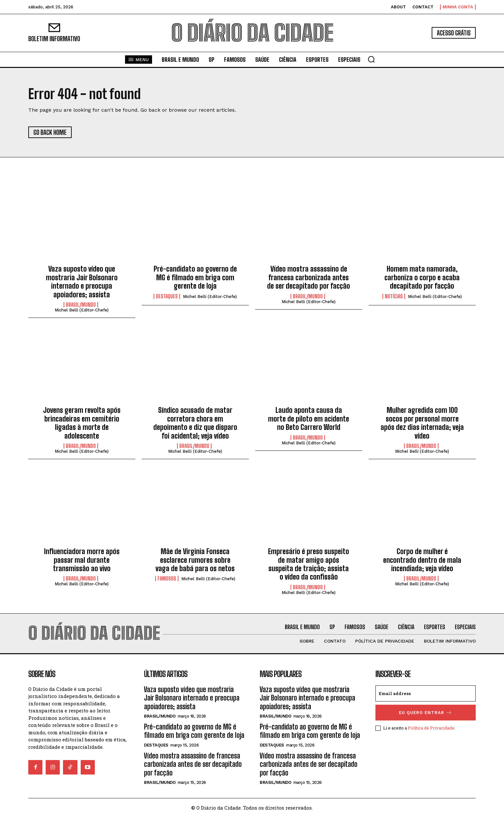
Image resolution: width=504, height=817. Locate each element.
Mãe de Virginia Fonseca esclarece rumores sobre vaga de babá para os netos (195, 560)
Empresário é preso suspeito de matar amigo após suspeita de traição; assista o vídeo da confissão (309, 564)
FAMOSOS (167, 579)
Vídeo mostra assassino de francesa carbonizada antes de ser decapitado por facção (309, 277)
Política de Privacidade (431, 728)
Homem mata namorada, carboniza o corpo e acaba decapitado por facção (422, 277)
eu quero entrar (426, 713)
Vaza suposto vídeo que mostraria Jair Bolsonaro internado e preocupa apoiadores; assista (82, 282)
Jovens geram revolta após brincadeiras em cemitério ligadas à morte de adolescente (82, 423)
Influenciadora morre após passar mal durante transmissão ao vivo (82, 560)
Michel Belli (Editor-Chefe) (82, 310)
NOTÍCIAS (394, 296)
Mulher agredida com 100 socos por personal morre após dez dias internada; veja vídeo (422, 423)
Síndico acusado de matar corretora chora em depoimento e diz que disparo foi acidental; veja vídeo (195, 423)
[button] (371, 59)
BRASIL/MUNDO (81, 305)
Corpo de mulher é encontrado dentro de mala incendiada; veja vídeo (422, 560)
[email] (426, 693)
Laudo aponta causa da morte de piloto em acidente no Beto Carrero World (309, 419)
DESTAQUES (167, 296)
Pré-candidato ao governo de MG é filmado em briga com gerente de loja (195, 277)
